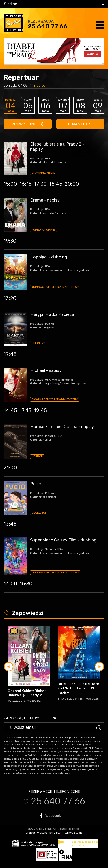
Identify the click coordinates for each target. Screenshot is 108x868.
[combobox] (54, 4)
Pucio (36, 484)
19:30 (10, 241)
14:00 (10, 584)
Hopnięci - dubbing (49, 257)
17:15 (25, 410)
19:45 (40, 410)
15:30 (26, 584)
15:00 (10, 184)
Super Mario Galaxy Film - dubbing (63, 540)
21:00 (10, 468)
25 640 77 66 (48, 26)
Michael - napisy (46, 370)
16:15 (25, 184)
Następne (81, 124)
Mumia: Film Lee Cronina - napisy (62, 427)
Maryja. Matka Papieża (52, 314)
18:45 (56, 184)
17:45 (10, 354)
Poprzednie (27, 124)
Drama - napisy (45, 200)
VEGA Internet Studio (68, 833)
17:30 (40, 184)
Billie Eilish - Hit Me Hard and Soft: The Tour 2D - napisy (78, 688)
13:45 (10, 524)
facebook (50, 816)
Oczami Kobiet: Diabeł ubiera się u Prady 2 (27, 693)
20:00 (72, 184)
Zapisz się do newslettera (30, 718)
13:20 (10, 298)
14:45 (10, 410)
